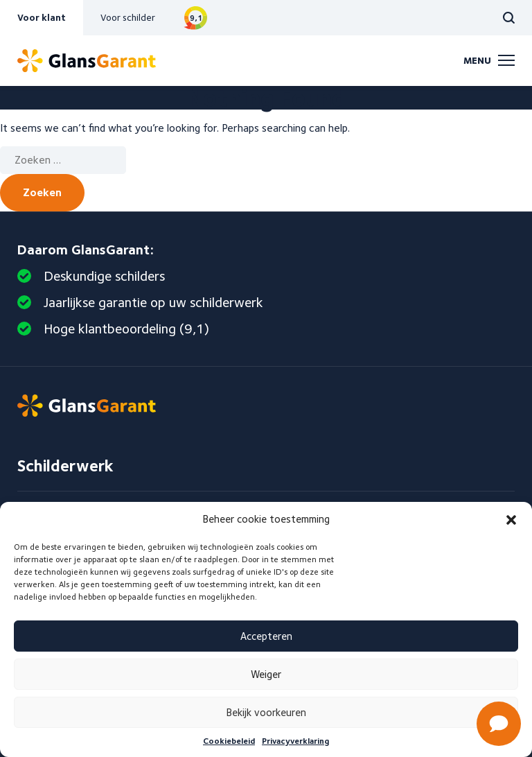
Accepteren (266, 636)
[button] (511, 520)
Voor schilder (128, 17)
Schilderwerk (65, 465)
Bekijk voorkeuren (266, 713)
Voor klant (42, 17)
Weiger (266, 675)
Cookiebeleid (229, 741)
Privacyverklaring (295, 741)
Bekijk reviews (196, 18)
